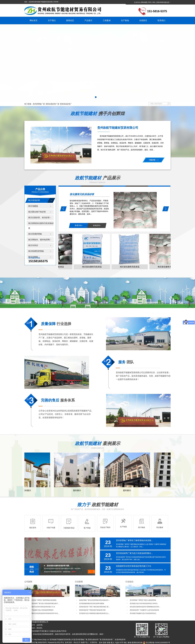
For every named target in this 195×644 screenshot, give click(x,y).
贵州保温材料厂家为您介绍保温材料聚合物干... (44, 603)
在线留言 (143, 20)
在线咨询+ (97, 225)
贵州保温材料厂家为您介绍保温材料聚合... (134, 553)
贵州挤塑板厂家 (39, 104)
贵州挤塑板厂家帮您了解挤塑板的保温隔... (134, 540)
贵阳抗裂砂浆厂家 (52, 104)
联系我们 (161, 20)
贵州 (101, 643)
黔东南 (140, 643)
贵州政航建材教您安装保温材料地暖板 (92, 603)
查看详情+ (79, 225)
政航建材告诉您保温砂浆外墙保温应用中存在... (44, 613)
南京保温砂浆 (34, 200)
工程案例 (107, 20)
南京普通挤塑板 (35, 234)
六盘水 (117, 643)
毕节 (122, 643)
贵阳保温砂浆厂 (66, 104)
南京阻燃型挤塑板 (36, 251)
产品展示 (88, 20)
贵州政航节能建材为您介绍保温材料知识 (143, 613)
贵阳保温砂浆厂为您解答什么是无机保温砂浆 (144, 610)
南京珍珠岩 (33, 245)
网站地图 (144, 2)
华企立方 (77, 642)
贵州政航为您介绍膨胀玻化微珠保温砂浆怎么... (94, 613)
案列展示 (28, 490)
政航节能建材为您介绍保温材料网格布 (41, 610)
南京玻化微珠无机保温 (92, 267)
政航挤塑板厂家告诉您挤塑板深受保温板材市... (94, 600)
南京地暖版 (33, 206)
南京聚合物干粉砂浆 (37, 212)
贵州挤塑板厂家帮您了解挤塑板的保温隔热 (43, 600)
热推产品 (84, 642)
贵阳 (105, 643)
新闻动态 (70, 20)
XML (154, 2)
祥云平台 (61, 642)
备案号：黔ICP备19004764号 (36, 642)
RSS (150, 2)
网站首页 (34, 20)
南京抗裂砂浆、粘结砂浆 (39, 218)
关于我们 (52, 20)
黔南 (130, 643)
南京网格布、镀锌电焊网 (39, 240)
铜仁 (126, 643)
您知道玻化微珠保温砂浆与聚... (59, 566)
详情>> (74, 572)
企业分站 (137, 2)
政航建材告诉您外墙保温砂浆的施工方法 (134, 566)
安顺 (108, 643)
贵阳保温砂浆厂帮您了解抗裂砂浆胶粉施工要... (94, 607)
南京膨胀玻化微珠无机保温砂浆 (41, 226)
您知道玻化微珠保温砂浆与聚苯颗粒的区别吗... (145, 607)
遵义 (112, 643)
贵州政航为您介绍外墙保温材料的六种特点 (144, 603)
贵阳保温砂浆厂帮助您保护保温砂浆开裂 (92, 610)
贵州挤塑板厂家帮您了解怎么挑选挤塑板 (143, 600)
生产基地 (125, 20)
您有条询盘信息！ (164, 2)
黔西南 (134, 643)
